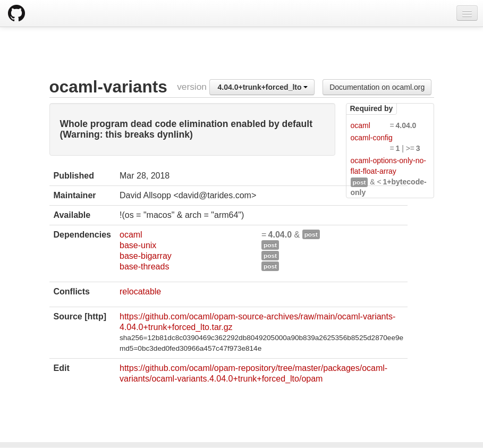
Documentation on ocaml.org (377, 87)
